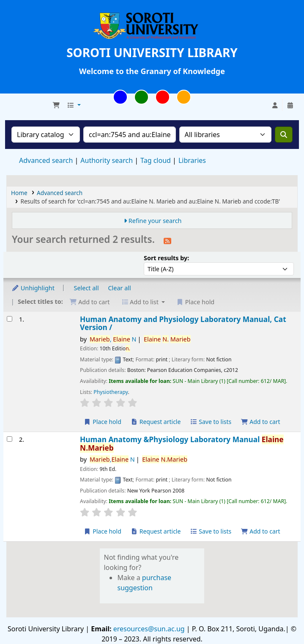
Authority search (107, 160)
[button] (56, 105)
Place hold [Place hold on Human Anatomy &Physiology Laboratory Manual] (103, 531)
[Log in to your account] (275, 105)
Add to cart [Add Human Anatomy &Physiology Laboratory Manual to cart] (260, 531)
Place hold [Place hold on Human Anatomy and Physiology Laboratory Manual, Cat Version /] (103, 422)
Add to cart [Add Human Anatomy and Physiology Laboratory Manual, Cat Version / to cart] (260, 422)
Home (19, 193)
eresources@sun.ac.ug (148, 629)
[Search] (284, 135)
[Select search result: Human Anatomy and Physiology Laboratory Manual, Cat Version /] (10, 319)
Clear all (120, 288)
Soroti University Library (28, 105)
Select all (86, 288)
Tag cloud (156, 160)
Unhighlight (33, 288)
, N (113, 339)
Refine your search (155, 221)
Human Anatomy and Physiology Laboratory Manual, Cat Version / (183, 323)
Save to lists (211, 422)
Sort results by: (166, 258)
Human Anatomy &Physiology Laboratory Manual (182, 444)
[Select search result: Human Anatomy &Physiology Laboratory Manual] (10, 439)
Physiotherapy (111, 392)
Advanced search (46, 160)
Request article (156, 422)
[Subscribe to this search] (167, 240)
